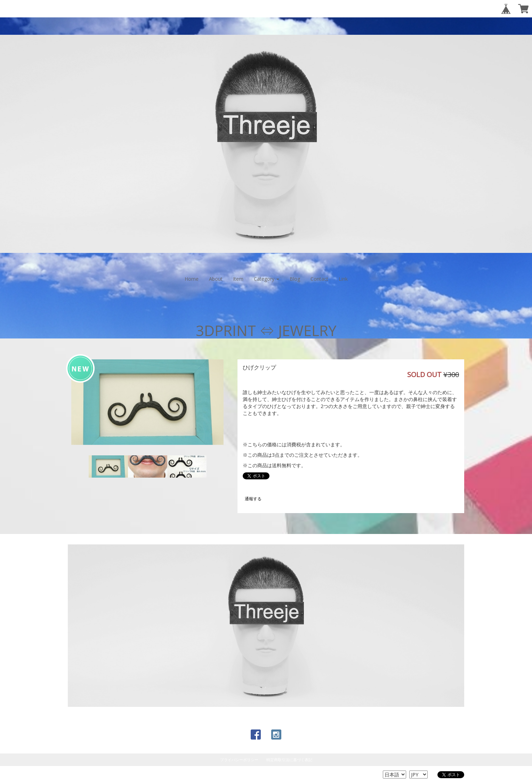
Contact (319, 279)
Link (343, 279)
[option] (147, 402)
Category (267, 279)
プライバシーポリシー (239, 760)
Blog (295, 279)
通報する (253, 499)
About (216, 279)
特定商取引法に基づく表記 (289, 760)
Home (192, 279)
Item (238, 279)
